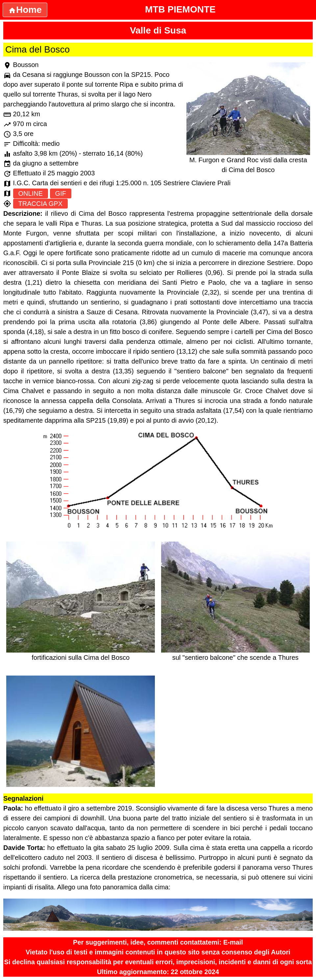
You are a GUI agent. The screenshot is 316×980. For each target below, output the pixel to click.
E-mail (233, 942)
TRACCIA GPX (40, 204)
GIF (61, 193)
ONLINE (31, 193)
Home (25, 10)
